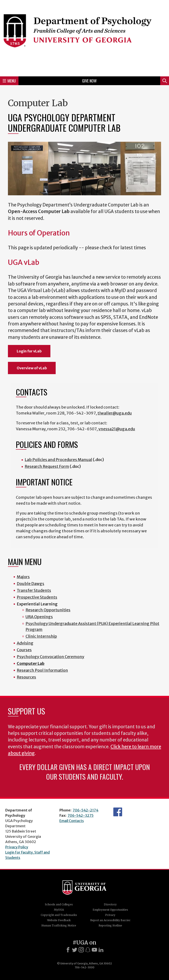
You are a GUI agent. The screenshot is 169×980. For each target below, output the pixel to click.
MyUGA (59, 910)
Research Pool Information (42, 670)
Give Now (89, 81)
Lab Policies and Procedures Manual (58, 460)
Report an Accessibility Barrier (110, 920)
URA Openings (39, 617)
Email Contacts (72, 821)
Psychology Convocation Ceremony (51, 657)
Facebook (118, 812)
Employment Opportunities (110, 910)
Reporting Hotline (110, 925)
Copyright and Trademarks (59, 915)
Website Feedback (59, 920)
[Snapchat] (88, 950)
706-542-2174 (85, 810)
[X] (75, 950)
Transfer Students (34, 590)
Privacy (110, 915)
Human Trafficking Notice (59, 925)
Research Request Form (47, 466)
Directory (110, 904)
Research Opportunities (48, 610)
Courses (24, 650)
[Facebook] (68, 950)
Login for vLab (29, 351)
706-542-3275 (81, 815)
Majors (23, 577)
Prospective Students (37, 597)
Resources (26, 677)
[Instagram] (81, 950)
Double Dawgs (30, 584)
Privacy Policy (17, 847)
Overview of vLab (32, 368)
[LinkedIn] (101, 950)
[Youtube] (94, 950)
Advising (25, 643)
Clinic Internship (41, 636)
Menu (9, 81)
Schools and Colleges (59, 904)
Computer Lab (31, 663)
